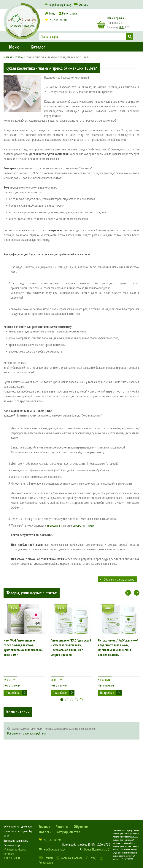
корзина (101, 25)
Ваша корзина (116, 18)
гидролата (54, 525)
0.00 (122, 27)
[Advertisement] (71, 758)
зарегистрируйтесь (34, 721)
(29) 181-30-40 (58, 13)
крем (91, 525)
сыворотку (79, 525)
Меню (14, 36)
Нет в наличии (12, 668)
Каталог (38, 36)
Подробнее (13, 675)
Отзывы (84, 5)
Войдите (12, 721)
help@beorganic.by (60, 5)
